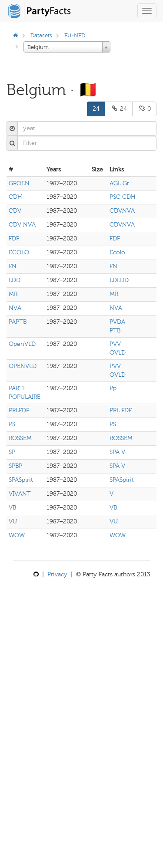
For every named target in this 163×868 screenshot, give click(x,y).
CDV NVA (22, 225)
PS (12, 424)
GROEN (19, 183)
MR (13, 294)
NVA (15, 308)
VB (12, 508)
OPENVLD (23, 366)
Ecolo (117, 252)
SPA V (117, 452)
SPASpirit (21, 480)
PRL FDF (121, 410)
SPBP (15, 466)
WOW (17, 535)
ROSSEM (20, 438)
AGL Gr (119, 183)
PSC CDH (123, 197)
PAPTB (18, 322)
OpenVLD (22, 344)
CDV (15, 211)
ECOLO (19, 252)
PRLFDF (19, 410)
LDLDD (119, 280)
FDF (14, 238)
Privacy (57, 574)
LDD (15, 280)
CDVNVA (122, 211)
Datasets (41, 35)
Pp (113, 388)
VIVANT (20, 494)
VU (13, 521)
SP (12, 452)
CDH (15, 197)
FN (13, 266)
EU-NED (75, 35)
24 (96, 109)
